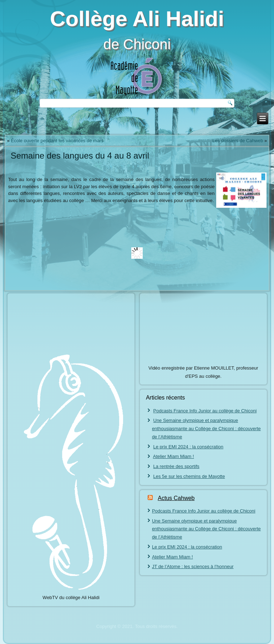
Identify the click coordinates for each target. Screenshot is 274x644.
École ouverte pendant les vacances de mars (57, 141)
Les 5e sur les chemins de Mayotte (189, 476)
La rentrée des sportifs (176, 466)
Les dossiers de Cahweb (238, 141)
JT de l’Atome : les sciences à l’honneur (193, 566)
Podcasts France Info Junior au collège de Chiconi (205, 411)
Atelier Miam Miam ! (174, 456)
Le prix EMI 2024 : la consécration (189, 447)
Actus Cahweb (176, 498)
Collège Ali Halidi (137, 19)
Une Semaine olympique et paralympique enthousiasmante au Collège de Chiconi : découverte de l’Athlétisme (206, 429)
